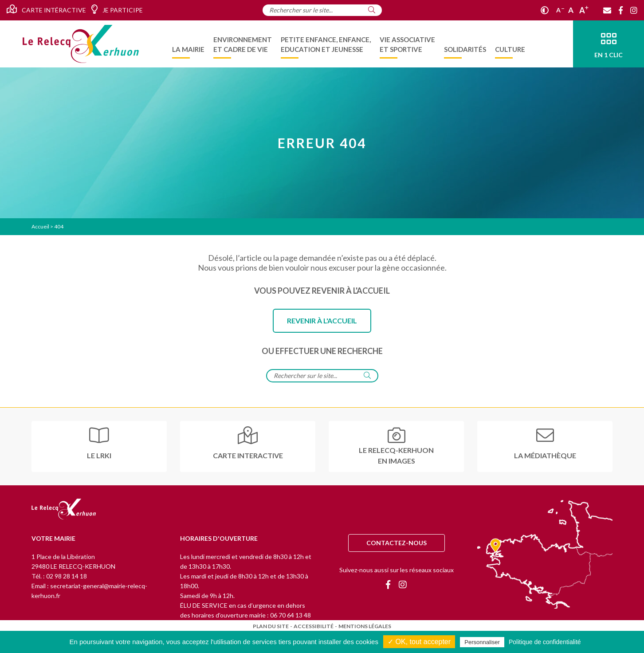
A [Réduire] (560, 10)
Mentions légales (365, 626)
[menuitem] (188, 44)
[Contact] (607, 10)
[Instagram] (634, 10)
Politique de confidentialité (545, 642)
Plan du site (271, 626)
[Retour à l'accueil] (64, 510)
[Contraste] (545, 10)
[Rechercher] (372, 10)
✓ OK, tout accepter (419, 642)
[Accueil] (81, 44)
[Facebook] (621, 10)
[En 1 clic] (609, 44)
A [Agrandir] (584, 10)
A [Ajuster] (571, 10)
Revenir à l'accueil (322, 321)
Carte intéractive (46, 9)
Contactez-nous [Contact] (397, 543)
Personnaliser (482, 642)
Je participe (117, 9)
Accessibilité (314, 626)
